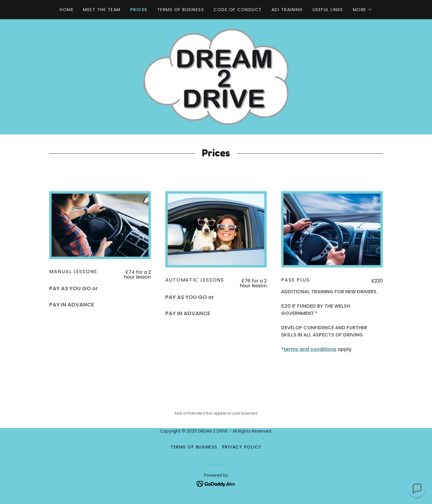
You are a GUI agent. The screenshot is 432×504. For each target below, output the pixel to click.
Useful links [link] (328, 10)
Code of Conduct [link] (238, 10)
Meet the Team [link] (102, 10)
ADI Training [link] (287, 10)
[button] (363, 10)
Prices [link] (139, 10)
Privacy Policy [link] (242, 447)
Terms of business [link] (181, 10)
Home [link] (67, 10)
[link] (216, 76)
